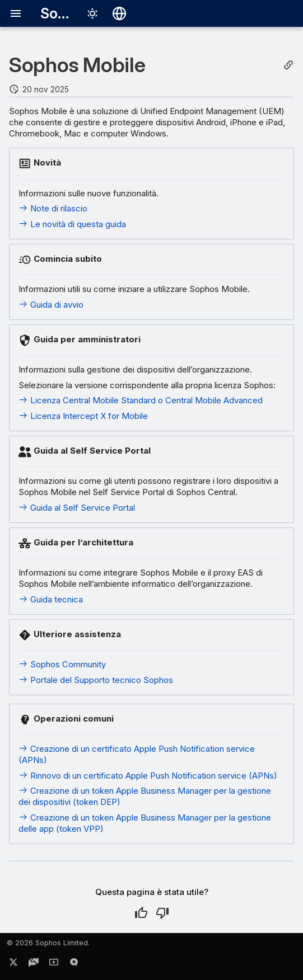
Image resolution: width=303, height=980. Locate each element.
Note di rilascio (53, 208)
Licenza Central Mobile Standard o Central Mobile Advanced (141, 400)
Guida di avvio (51, 305)
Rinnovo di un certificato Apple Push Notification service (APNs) (148, 776)
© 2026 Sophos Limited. (48, 943)
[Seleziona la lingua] (119, 13)
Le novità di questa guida (72, 224)
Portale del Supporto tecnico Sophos (96, 680)
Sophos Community (62, 664)
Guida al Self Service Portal (77, 508)
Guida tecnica (51, 599)
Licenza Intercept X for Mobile (83, 416)
